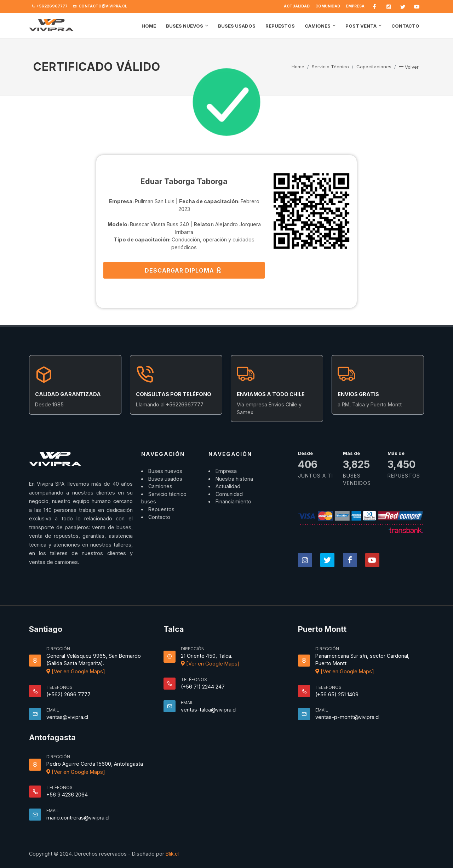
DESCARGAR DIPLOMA (183, 270)
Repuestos (161, 509)
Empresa (355, 6)
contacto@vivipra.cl (100, 6)
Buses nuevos (165, 471)
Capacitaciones (374, 67)
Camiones (160, 486)
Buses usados (165, 479)
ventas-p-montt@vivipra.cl (347, 717)
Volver (409, 67)
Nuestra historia (234, 479)
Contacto (159, 517)
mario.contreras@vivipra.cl (78, 818)
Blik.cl (172, 854)
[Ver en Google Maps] (76, 671)
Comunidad (328, 6)
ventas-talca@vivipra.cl (209, 710)
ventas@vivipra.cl (67, 717)
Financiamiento (233, 501)
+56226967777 (50, 6)
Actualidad (297, 6)
